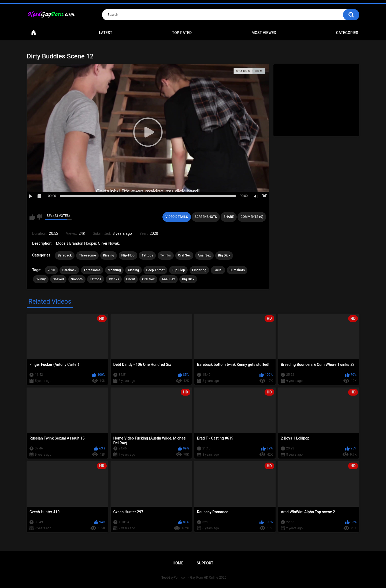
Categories (347, 33)
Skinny (41, 279)
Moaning (114, 270)
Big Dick (224, 255)
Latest (106, 33)
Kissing (109, 255)
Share (229, 217)
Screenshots (206, 217)
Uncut (131, 279)
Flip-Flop (128, 255)
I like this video (32, 217)
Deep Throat (155, 270)
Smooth (77, 279)
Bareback (65, 255)
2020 (51, 270)
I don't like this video (39, 217)
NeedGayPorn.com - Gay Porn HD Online (190, 578)
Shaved (58, 279)
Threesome (87, 255)
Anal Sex (204, 255)
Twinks (166, 255)
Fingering (199, 270)
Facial (218, 270)
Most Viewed (264, 33)
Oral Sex (184, 255)
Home (34, 33)
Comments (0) (252, 217)
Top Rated (182, 33)
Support (205, 563)
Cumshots (237, 270)
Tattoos (147, 255)
